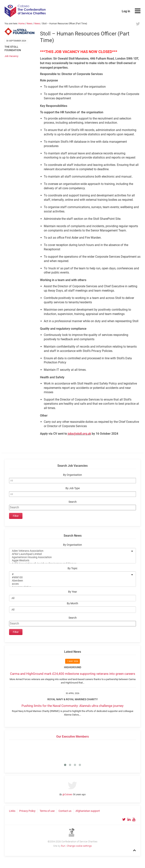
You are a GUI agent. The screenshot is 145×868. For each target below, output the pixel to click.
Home (21, 24)
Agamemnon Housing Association (70, 557)
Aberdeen (70, 581)
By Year (73, 592)
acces (70, 584)
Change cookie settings (79, 846)
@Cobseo (67, 794)
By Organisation (72, 475)
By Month (72, 603)
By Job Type (73, 488)
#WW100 (70, 577)
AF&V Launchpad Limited (70, 554)
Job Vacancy (11, 56)
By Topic (72, 568)
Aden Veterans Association (70, 551)
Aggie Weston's (70, 560)
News (29, 24)
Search (73, 502)
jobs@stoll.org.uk (79, 434)
